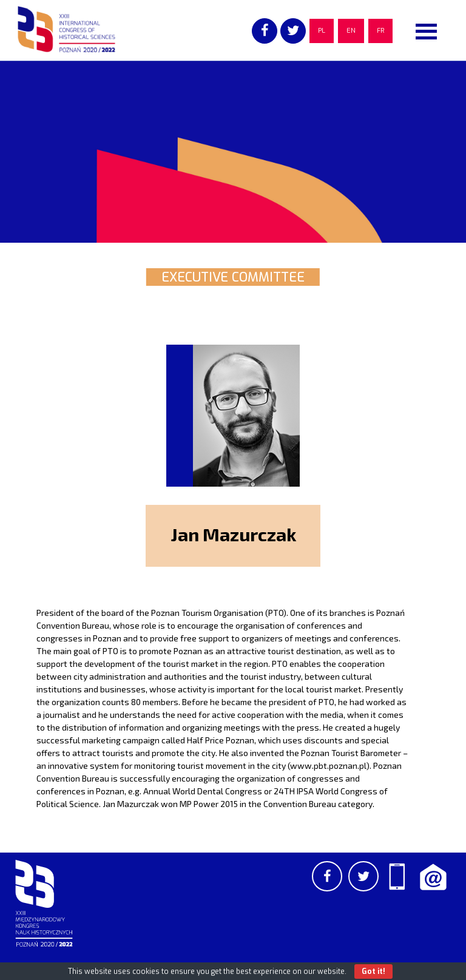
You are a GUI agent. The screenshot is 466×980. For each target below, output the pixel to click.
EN (351, 31)
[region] (233, 152)
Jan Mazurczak (233, 534)
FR (380, 31)
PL (322, 31)
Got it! (373, 972)
